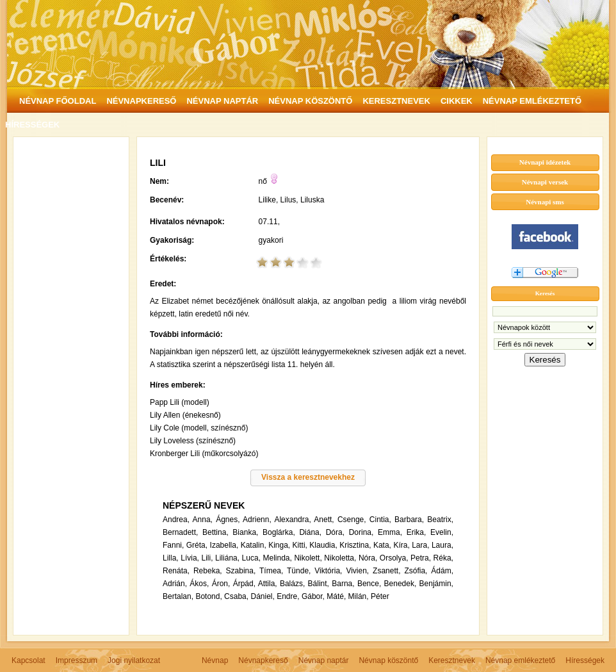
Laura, (442, 545)
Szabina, (241, 571)
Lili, (207, 558)
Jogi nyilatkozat (134, 660)
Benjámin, (436, 584)
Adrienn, (257, 520)
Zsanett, (386, 571)
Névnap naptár (324, 660)
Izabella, (224, 545)
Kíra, (401, 545)
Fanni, (173, 545)
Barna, (343, 584)
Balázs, (292, 584)
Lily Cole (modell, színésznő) (199, 428)
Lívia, (190, 558)
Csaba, (236, 596)
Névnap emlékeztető (520, 660)
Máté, (336, 596)
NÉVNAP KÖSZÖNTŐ (310, 101)
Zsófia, (416, 571)
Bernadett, (180, 532)
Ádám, (442, 571)
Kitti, (300, 545)
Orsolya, (394, 558)
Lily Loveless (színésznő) (193, 441)
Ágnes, (228, 520)
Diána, (310, 532)
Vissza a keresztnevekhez (308, 477)
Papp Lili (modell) (180, 402)
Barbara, (409, 520)
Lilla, (171, 558)
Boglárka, (279, 532)
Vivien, (357, 571)
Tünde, (299, 571)
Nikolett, (308, 558)
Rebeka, (208, 571)
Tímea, (271, 571)
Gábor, (313, 596)
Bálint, (319, 584)
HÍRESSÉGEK (32, 125)
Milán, (359, 596)
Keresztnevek (452, 660)
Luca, (251, 558)
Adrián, (175, 584)
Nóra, (368, 558)
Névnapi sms (545, 202)
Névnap (215, 660)
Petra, (421, 558)
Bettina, (215, 532)
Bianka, (245, 532)
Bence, (369, 584)
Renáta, (176, 571)
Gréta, (197, 545)
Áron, (221, 584)
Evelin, (442, 532)
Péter (380, 596)
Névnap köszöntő (388, 660)
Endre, (288, 596)
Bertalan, (178, 596)
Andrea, (176, 520)
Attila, (268, 584)
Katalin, (254, 545)
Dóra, (335, 532)
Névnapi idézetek (545, 162)
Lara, (420, 545)
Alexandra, (292, 520)
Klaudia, (323, 545)
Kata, (382, 545)
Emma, (390, 532)
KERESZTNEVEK (396, 101)
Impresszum (77, 660)
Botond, (208, 596)
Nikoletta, (340, 558)
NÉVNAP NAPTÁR (222, 101)
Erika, (417, 532)
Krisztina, (355, 545)
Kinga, (279, 545)
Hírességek (585, 660)
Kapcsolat (28, 660)
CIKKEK (457, 101)
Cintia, (380, 520)
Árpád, (244, 584)
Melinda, (278, 558)
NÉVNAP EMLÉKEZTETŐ (532, 101)
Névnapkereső (263, 660)
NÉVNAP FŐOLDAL (58, 101)
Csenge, (352, 520)
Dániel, (262, 596)
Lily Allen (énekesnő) (185, 415)
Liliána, (227, 558)
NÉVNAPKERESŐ (141, 101)
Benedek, (401, 584)
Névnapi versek (545, 182)
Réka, (443, 558)
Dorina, (361, 532)
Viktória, (328, 571)
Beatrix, (440, 520)
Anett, (324, 520)
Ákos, (199, 584)
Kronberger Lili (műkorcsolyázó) (204, 454)
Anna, (203, 520)
